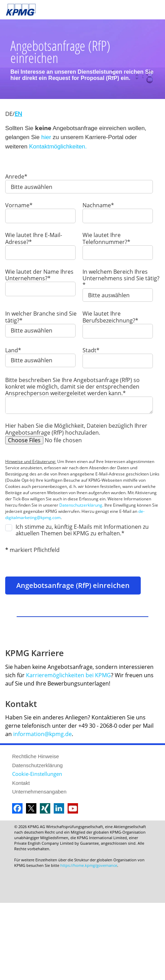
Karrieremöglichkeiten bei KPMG (79, 675)
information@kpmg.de (42, 734)
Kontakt (21, 783)
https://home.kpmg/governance (89, 865)
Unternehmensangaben (39, 792)
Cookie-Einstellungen (37, 774)
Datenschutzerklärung (81, 505)
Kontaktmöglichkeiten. (58, 147)
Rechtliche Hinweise (36, 756)
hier (46, 137)
